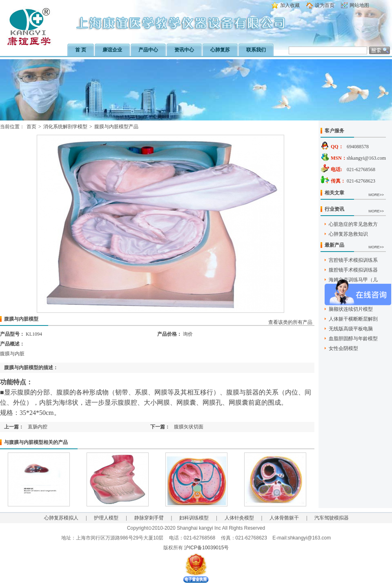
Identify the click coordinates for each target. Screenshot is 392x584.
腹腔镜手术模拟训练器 (353, 270)
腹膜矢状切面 (189, 427)
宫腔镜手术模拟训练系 (353, 260)
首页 (31, 127)
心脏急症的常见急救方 (353, 224)
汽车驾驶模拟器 (332, 518)
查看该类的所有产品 (290, 322)
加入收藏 (290, 5)
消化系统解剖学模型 (65, 127)
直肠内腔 (38, 427)
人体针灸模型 (239, 518)
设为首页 (325, 5)
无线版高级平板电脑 (351, 329)
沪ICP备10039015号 (206, 548)
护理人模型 (106, 518)
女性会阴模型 (343, 348)
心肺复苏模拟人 (61, 518)
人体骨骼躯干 (284, 518)
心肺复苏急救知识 (348, 234)
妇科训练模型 (194, 518)
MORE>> (376, 195)
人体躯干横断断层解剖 (353, 319)
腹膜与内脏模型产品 (116, 127)
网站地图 (359, 5)
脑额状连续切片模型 (351, 309)
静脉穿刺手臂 (149, 518)
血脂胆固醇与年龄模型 (353, 339)
